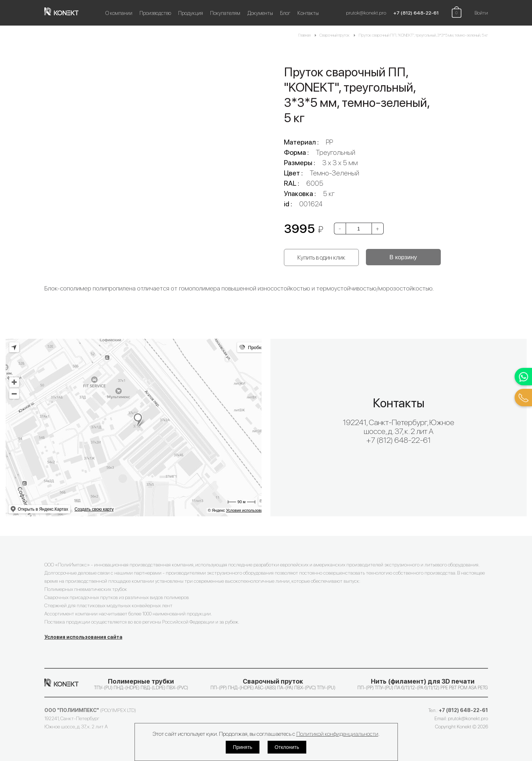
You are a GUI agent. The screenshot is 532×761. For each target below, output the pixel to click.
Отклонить (287, 747)
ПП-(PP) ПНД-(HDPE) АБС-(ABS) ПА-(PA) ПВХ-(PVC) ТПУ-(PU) (273, 684)
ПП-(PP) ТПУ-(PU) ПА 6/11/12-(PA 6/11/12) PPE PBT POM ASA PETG (423, 684)
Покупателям (225, 13)
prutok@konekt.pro (366, 13)
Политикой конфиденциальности (337, 734)
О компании (119, 13)
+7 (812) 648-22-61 (416, 13)
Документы (260, 13)
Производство (155, 13)
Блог (285, 13)
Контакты (308, 13)
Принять (243, 747)
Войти (481, 13)
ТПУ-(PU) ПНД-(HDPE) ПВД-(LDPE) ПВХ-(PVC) (141, 684)
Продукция (191, 13)
